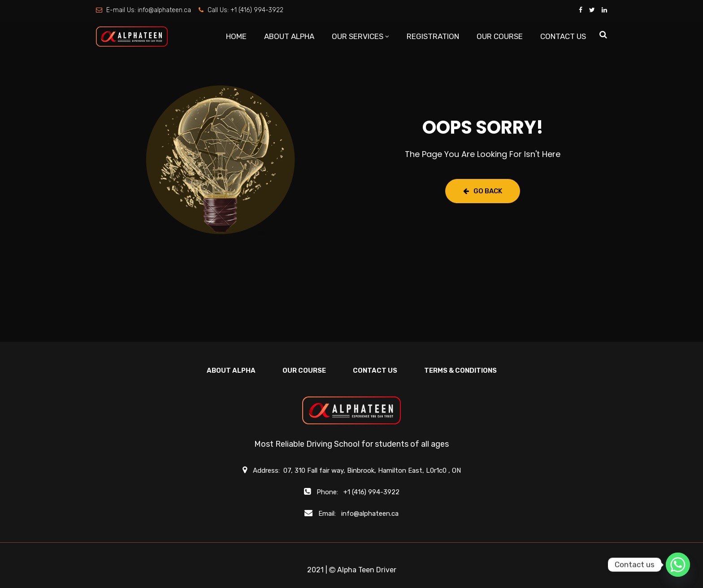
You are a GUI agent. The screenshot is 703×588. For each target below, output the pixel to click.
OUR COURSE (500, 36)
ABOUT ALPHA (289, 36)
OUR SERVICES (358, 36)
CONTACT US (563, 36)
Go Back (483, 191)
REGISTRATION (433, 36)
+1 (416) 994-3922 (257, 10)
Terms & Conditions (460, 370)
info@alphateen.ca (164, 10)
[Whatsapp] (678, 565)
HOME (236, 36)
